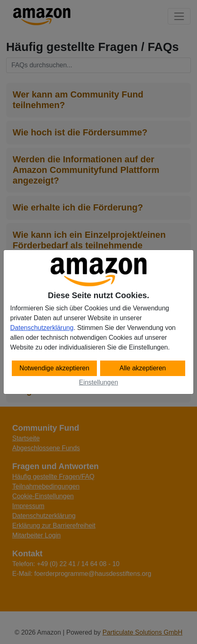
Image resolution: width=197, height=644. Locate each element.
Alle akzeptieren (143, 368)
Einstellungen (98, 382)
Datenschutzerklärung (42, 328)
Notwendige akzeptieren (55, 368)
